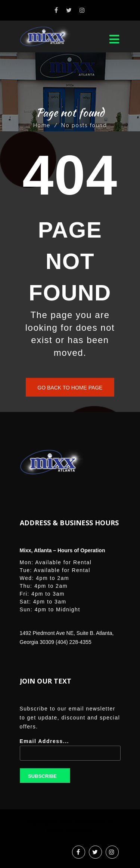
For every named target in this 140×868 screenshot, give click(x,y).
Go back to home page (70, 388)
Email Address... (70, 752)
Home (42, 125)
